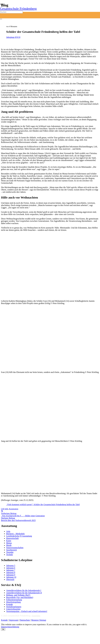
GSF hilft (5, 509)
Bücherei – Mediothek (15, 534)
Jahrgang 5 (11, 566)
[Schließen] (1, 19)
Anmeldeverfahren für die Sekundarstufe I (24, 590)
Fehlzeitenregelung (14, 600)
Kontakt (10, 604)
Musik (9, 545)
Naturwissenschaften (15, 548)
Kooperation (14, 509)
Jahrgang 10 (11, 577)
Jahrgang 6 (11, 568)
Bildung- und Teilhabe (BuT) (18, 595)
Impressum (14, 620)
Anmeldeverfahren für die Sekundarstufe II (24, 593)
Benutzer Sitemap (39, 620)
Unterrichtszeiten (13, 609)
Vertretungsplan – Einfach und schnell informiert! (27, 611)
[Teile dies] (2, 511)
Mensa (9, 543)
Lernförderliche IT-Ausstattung (19, 536)
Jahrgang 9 (11, 575)
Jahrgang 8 (11, 572)
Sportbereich (11, 550)
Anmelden (36, 616)
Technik (9, 555)
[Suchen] (11, 12)
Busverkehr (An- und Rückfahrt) (20, 597)
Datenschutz (25, 620)
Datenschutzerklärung (10, 627)
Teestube (10, 552)
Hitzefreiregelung (13, 602)
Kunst (9, 541)
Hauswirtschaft (12, 538)
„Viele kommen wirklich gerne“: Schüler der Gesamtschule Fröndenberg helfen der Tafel (43, 505)
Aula (8, 531)
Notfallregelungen (14, 607)
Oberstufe (10, 579)
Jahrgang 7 (11, 570)
